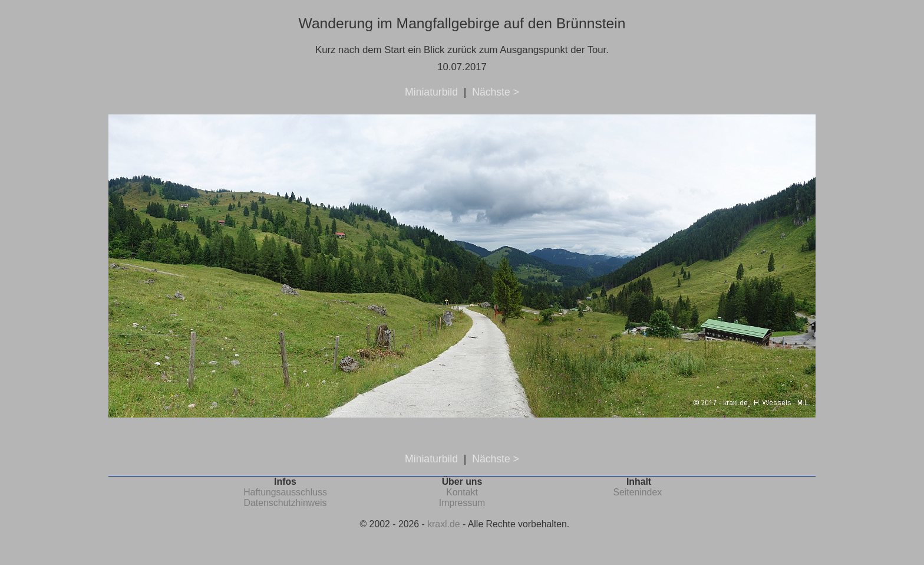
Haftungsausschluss (285, 492)
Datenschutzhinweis (286, 503)
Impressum (462, 503)
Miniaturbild (431, 92)
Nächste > (496, 92)
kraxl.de (443, 524)
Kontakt (462, 492)
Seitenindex (637, 492)
